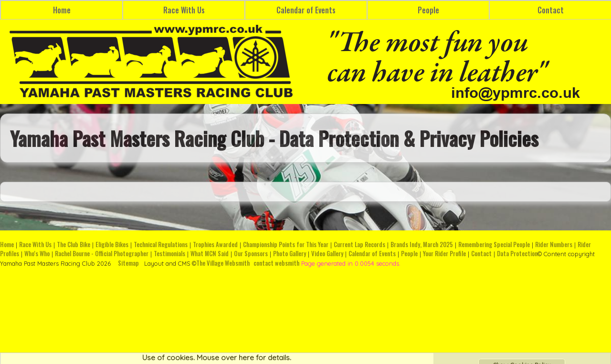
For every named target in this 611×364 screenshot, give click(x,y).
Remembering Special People (494, 244)
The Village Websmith (223, 263)
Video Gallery (327, 254)
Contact (481, 254)
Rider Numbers (554, 244)
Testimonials (169, 254)
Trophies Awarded (215, 244)
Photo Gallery (290, 254)
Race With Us (184, 10)
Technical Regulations (161, 244)
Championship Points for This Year (286, 244)
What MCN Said (210, 254)
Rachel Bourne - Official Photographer (102, 254)
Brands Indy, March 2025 (422, 244)
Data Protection (517, 254)
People (428, 10)
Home (62, 10)
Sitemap (128, 263)
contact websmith (276, 263)
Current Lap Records (359, 244)
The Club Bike (74, 244)
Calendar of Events (306, 10)
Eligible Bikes (112, 244)
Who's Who (37, 254)
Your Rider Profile (444, 254)
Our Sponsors (251, 254)
